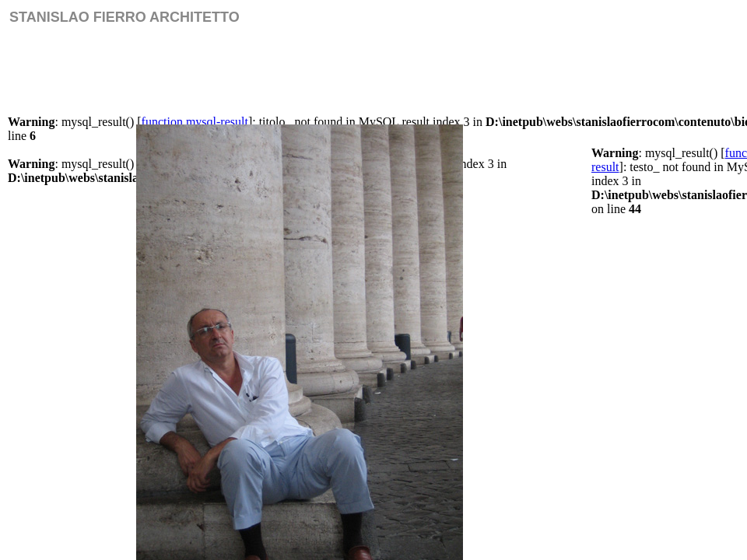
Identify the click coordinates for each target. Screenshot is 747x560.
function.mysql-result (195, 122)
